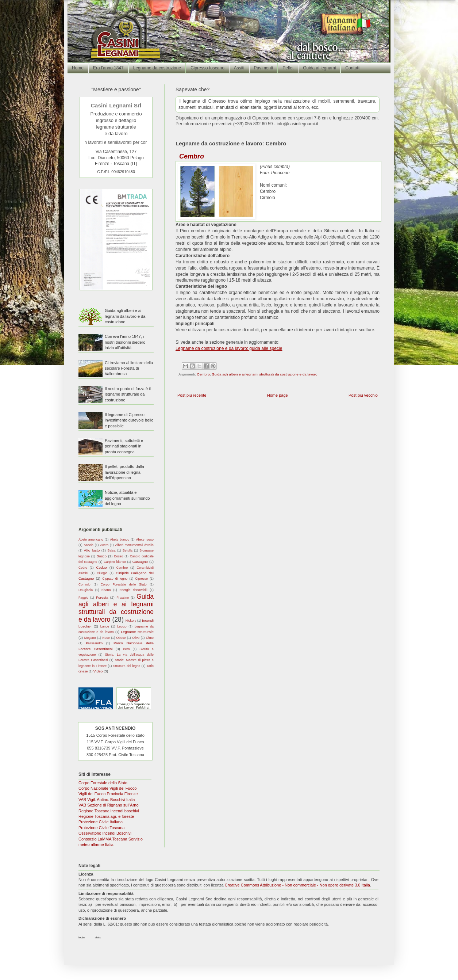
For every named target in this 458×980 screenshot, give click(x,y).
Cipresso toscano (207, 68)
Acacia (89, 545)
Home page (278, 395)
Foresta (102, 597)
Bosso (119, 556)
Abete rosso (145, 539)
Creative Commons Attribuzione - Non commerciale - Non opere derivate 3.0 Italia (297, 885)
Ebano (106, 590)
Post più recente (192, 395)
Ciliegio (102, 573)
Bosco (102, 556)
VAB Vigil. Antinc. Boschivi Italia (107, 800)
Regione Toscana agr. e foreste (106, 816)
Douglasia (86, 590)
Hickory (131, 621)
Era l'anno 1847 (108, 68)
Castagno (140, 562)
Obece (121, 638)
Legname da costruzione (157, 68)
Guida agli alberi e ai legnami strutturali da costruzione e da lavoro (264, 374)
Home (78, 68)
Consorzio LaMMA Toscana (103, 839)
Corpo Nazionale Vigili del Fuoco (107, 788)
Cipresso (141, 579)
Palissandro (94, 643)
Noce (106, 638)
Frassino (123, 598)
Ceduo (101, 567)
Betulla (128, 550)
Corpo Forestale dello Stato (124, 584)
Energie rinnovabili (133, 590)
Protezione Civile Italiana (101, 822)
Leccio (122, 626)
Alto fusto (92, 550)
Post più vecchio (363, 395)
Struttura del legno (127, 666)
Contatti (353, 68)
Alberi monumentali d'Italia (134, 545)
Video (98, 671)
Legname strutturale (137, 632)
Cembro (203, 374)
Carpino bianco (115, 562)
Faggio (83, 598)
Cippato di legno (115, 579)
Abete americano (91, 539)
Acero (104, 545)
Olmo (150, 638)
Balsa (112, 550)
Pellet (288, 68)
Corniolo (84, 584)
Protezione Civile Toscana (101, 828)
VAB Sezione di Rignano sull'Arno (109, 805)
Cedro (83, 568)
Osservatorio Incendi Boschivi (105, 833)
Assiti (239, 68)
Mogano (90, 638)
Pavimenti (264, 68)
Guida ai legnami (319, 68)
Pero (126, 649)
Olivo (136, 638)
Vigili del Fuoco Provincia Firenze (108, 794)
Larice (105, 626)
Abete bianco (120, 539)
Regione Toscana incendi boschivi (109, 811)
